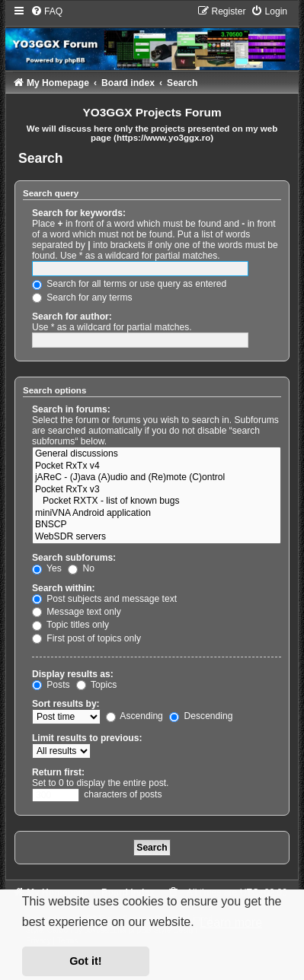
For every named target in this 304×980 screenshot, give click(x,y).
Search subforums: (74, 558)
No (81, 568)
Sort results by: (66, 704)
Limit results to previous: (87, 738)
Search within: (64, 588)
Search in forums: (71, 409)
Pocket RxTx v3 (157, 490)
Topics (96, 685)
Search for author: (72, 317)
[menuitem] (46, 11)
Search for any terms (82, 297)
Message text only (77, 612)
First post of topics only (86, 638)
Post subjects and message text (104, 599)
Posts (51, 685)
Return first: (58, 772)
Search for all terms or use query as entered (129, 284)
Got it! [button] (85, 961)
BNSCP (157, 525)
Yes (47, 568)
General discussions (157, 454)
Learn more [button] (231, 923)
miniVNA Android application (157, 514)
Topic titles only (70, 625)
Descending (201, 716)
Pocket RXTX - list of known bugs (157, 501)
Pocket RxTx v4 (157, 466)
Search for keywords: (79, 213)
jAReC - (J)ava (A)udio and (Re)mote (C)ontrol (157, 478)
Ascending (134, 716)
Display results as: (73, 674)
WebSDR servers (157, 537)
